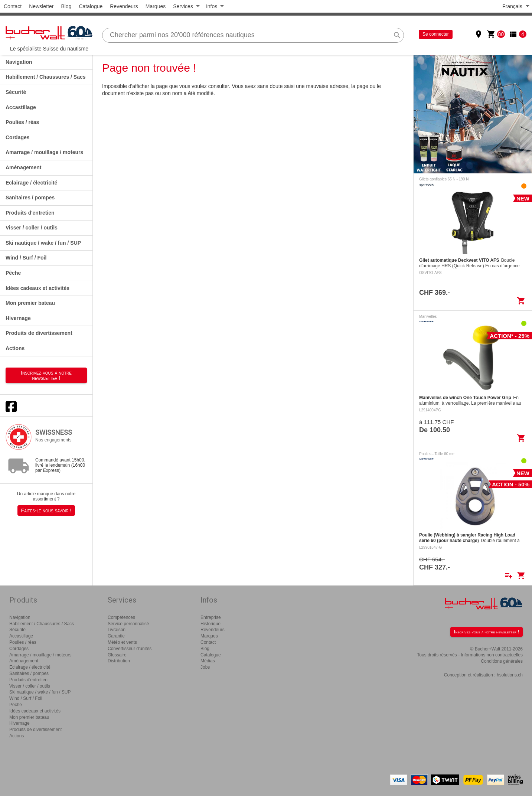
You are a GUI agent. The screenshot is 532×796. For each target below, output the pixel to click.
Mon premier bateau (30, 303)
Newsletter (41, 6)
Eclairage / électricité (31, 183)
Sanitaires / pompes (30, 198)
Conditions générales (502, 661)
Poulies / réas (22, 122)
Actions (15, 348)
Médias (208, 661)
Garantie (116, 636)
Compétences (121, 617)
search (397, 35)
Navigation (19, 62)
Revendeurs (124, 6)
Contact (13, 6)
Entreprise (211, 617)
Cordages (18, 137)
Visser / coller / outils (32, 228)
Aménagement (23, 167)
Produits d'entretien (30, 213)
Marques (156, 6)
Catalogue (91, 6)
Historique (210, 624)
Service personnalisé (128, 624)
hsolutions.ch (510, 675)
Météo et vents (122, 642)
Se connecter (436, 34)
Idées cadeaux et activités (37, 288)
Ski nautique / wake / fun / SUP (43, 243)
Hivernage (18, 318)
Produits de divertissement (39, 333)
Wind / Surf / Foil (26, 258)
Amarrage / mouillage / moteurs (44, 152)
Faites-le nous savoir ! (46, 510)
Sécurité (16, 92)
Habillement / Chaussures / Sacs (46, 77)
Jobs (205, 667)
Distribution (119, 661)
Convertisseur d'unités (130, 649)
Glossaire (117, 655)
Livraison (117, 630)
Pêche (13, 273)
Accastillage (21, 107)
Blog (66, 6)
